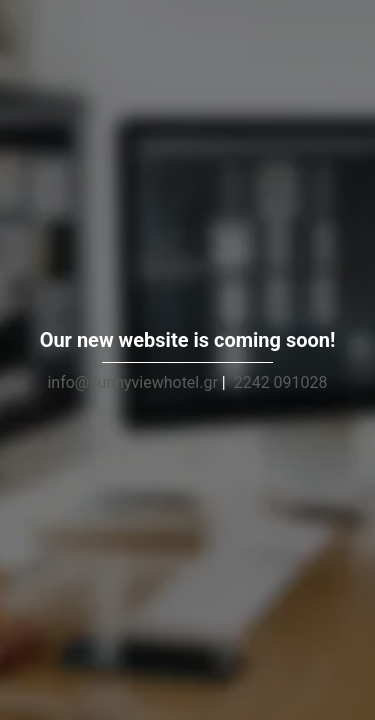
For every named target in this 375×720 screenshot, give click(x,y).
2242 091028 (281, 382)
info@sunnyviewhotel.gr (132, 382)
